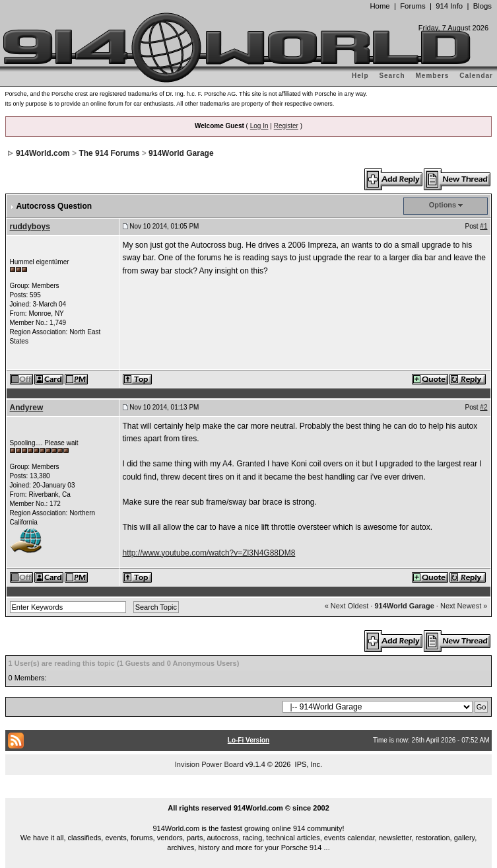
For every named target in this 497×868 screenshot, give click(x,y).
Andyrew (27, 408)
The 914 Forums (109, 153)
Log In (259, 126)
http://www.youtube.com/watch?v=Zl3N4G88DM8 (209, 553)
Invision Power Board (209, 764)
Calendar (476, 76)
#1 (483, 226)
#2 (483, 407)
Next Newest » (464, 606)
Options (443, 205)
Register (286, 126)
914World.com (43, 153)
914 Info (449, 6)
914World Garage (181, 153)
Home (380, 6)
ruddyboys (30, 227)
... (249, 793)
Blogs (482, 6)
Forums (413, 6)
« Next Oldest (347, 606)
